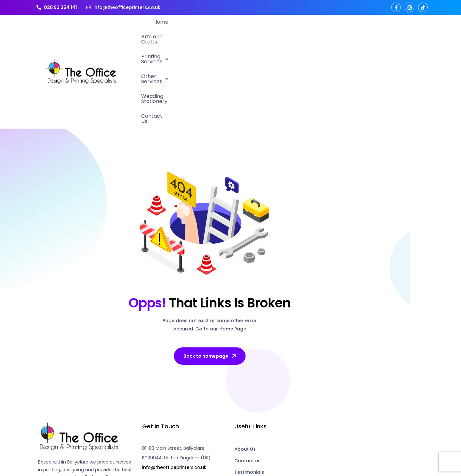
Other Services (302, 29)
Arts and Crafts (194, 29)
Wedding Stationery (358, 29)
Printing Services (247, 29)
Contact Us (407, 29)
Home (158, 29)
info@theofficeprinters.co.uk (174, 382)
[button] (247, 29)
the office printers (102, 451)
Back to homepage (210, 271)
